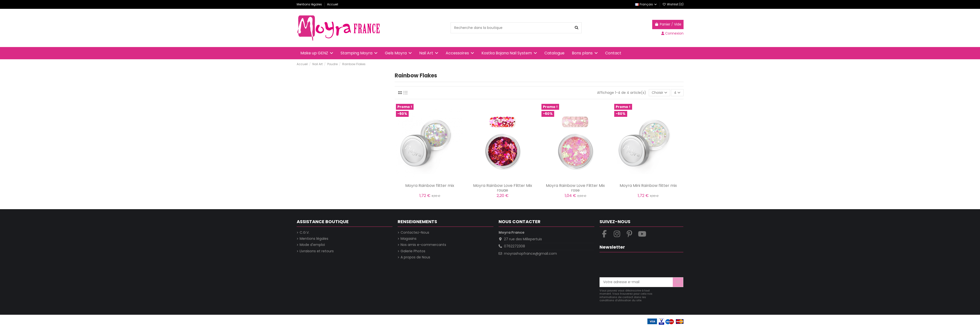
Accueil (333, 4)
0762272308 (514, 246)
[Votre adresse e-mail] (636, 282)
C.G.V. (305, 233)
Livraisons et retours (317, 251)
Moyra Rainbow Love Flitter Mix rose (575, 188)
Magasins (409, 239)
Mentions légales (310, 4)
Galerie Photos (413, 251)
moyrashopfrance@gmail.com (530, 254)
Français (646, 4)
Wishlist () (673, 4)
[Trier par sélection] (659, 93)
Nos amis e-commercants (423, 245)
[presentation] (637, 265)
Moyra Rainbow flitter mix (430, 186)
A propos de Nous (415, 257)
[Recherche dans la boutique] (576, 28)
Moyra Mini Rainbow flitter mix (648, 186)
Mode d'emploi (312, 245)
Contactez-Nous (415, 233)
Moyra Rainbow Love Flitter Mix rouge (503, 188)
